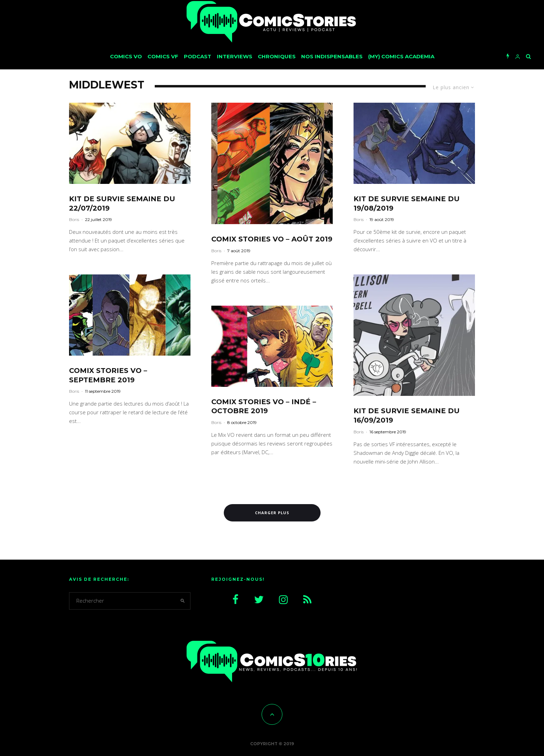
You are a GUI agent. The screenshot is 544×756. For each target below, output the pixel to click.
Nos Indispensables (332, 56)
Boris (74, 219)
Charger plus (272, 513)
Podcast (198, 56)
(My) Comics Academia (401, 56)
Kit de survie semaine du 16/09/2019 (407, 415)
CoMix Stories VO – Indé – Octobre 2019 (264, 406)
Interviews (235, 56)
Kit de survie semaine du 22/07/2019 (122, 203)
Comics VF (163, 56)
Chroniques (277, 56)
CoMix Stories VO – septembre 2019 (108, 375)
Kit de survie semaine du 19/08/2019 (407, 203)
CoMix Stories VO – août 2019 (272, 239)
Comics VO (126, 56)
